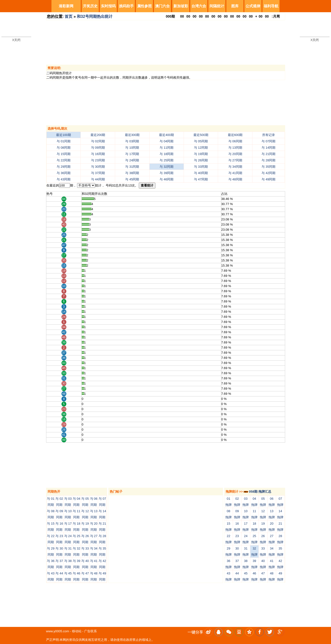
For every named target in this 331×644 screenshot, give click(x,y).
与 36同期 (64, 173)
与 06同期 (235, 141)
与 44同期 (98, 179)
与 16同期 (98, 154)
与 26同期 (201, 160)
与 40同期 (201, 173)
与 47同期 (201, 179)
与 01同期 (64, 141)
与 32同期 (166, 167)
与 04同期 (166, 141)
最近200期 (98, 135)
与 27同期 (235, 160)
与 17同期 (132, 154)
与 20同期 (235, 154)
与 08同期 (64, 148)
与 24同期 (132, 160)
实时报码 (108, 6)
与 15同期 (64, 154)
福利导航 (271, 6)
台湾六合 (199, 6)
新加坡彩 (181, 6)
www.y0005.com (58, 631)
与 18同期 (166, 154)
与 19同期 (201, 154)
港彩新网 (66, 6)
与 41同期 (235, 173)
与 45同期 (132, 179)
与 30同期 (98, 167)
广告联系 (90, 631)
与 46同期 (166, 179)
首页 (69, 16)
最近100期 (64, 135)
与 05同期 (201, 141)
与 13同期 (235, 148)
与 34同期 (235, 167)
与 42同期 (268, 173)
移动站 (77, 631)
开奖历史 (90, 6)
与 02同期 (98, 141)
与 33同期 (201, 167)
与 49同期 (268, 179)
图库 (235, 6)
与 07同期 (268, 141)
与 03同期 (132, 141)
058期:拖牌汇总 (257, 492)
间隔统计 (217, 6)
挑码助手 (126, 6)
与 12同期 (201, 148)
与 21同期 (268, 154)
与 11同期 (166, 148)
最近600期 (235, 135)
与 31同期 (132, 167)
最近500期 (201, 135)
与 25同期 (166, 160)
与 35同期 (268, 167)
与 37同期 (98, 173)
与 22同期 (64, 160)
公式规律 (253, 6)
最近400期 (166, 135)
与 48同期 (235, 179)
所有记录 (269, 135)
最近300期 (132, 135)
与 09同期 (98, 148)
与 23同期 (98, 160)
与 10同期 (132, 148)
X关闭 (16, 40)
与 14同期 (268, 148)
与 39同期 (166, 173)
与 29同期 (64, 167)
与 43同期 (64, 179)
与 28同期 (268, 160)
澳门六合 (162, 6)
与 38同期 (132, 173)
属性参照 (144, 6)
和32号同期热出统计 (95, 16)
